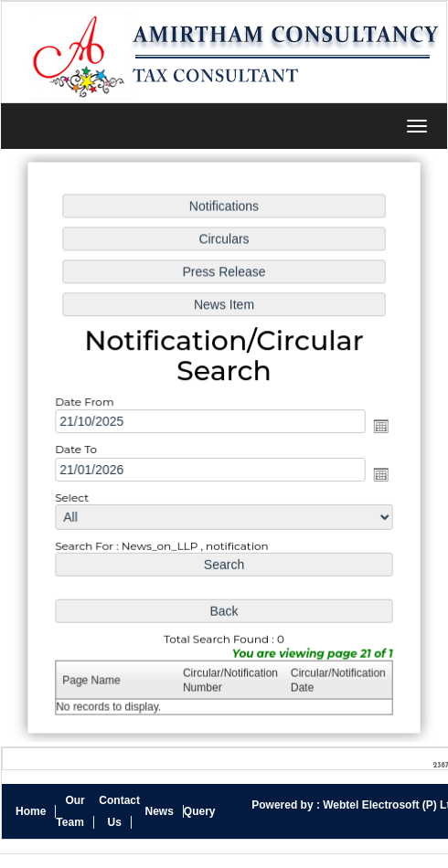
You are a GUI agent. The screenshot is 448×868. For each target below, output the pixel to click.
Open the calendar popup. (379, 427)
